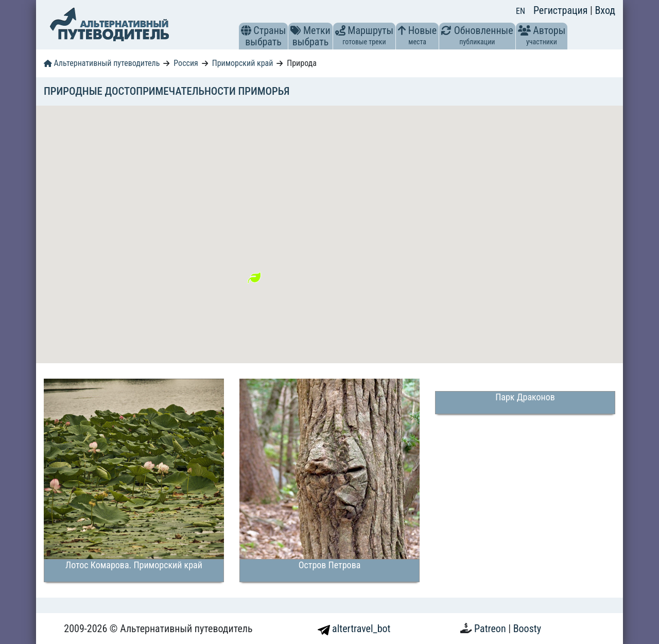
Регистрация (562, 10)
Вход (605, 10)
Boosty (527, 629)
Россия (186, 63)
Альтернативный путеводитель (102, 63)
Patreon (491, 629)
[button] (246, 30)
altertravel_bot (354, 629)
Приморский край (243, 63)
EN (521, 11)
